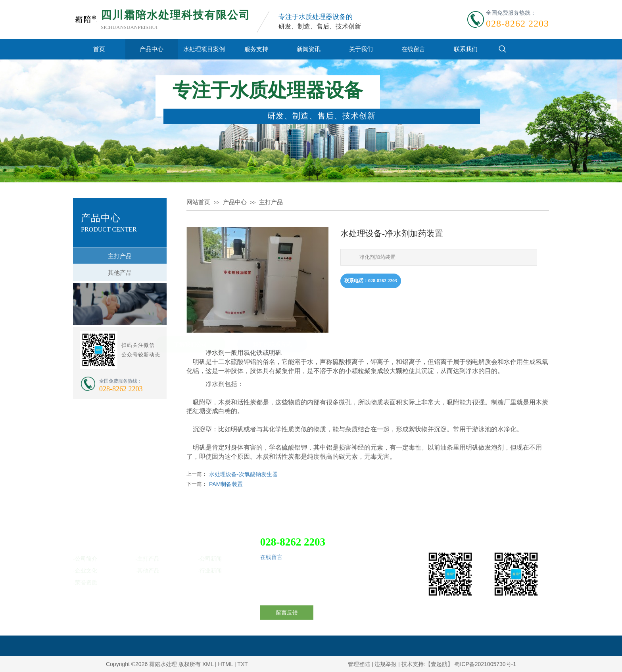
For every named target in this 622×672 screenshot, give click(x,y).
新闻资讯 (309, 49)
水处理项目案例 (204, 49)
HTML (226, 664)
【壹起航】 (439, 664)
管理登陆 (359, 664)
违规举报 (386, 664)
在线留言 (413, 49)
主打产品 (271, 202)
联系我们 (466, 49)
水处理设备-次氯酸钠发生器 (243, 474)
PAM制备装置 (226, 484)
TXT (242, 664)
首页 (99, 49)
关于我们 (361, 49)
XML (208, 664)
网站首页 (198, 202)
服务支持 (256, 49)
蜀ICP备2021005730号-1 (485, 664)
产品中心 (152, 49)
